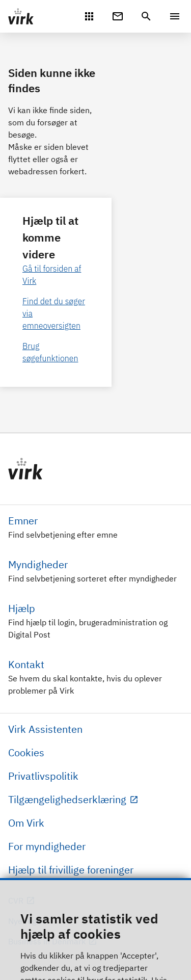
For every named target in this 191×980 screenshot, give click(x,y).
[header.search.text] (146, 15)
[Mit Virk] (89, 15)
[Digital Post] (118, 15)
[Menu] (175, 16)
